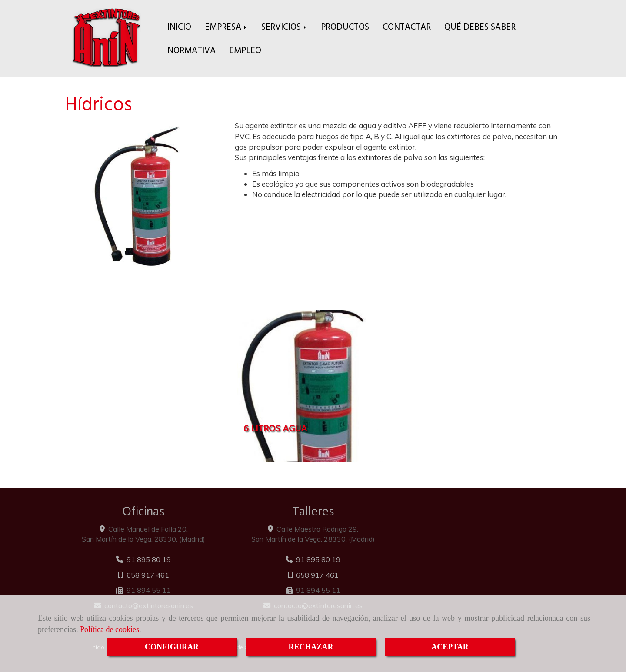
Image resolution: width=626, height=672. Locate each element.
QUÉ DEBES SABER (480, 27)
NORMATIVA (191, 50)
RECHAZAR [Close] (311, 647)
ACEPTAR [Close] (450, 647)
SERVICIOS (284, 27)
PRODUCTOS (345, 27)
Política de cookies (110, 629)
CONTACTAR (407, 27)
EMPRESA (226, 27)
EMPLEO (245, 50)
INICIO (179, 27)
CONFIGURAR (172, 647)
